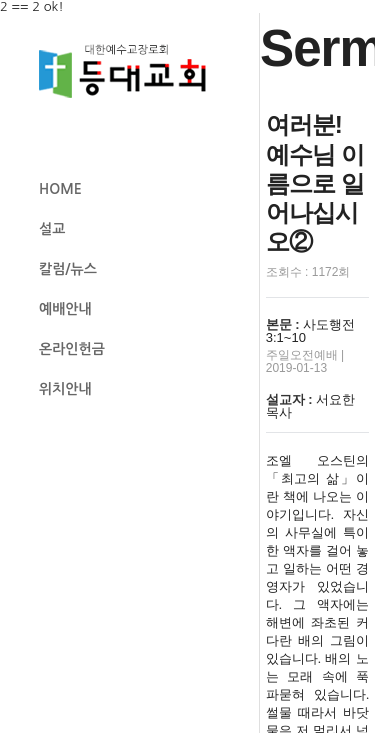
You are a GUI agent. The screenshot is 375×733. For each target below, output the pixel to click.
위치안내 (65, 389)
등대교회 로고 (131, 71)
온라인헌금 (72, 349)
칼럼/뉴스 (68, 269)
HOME (60, 189)
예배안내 (65, 309)
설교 (52, 229)
